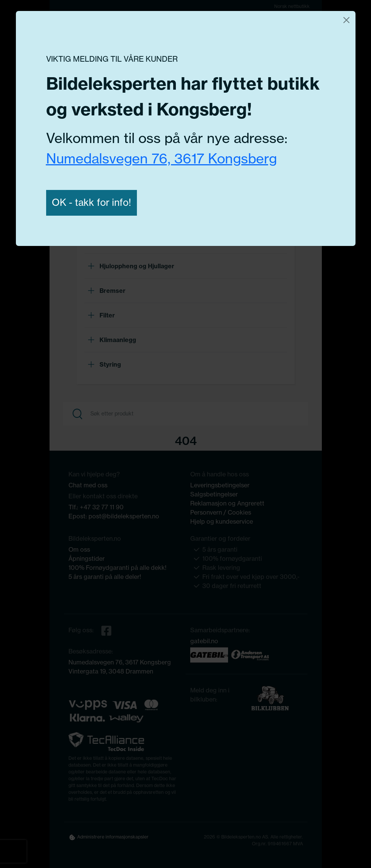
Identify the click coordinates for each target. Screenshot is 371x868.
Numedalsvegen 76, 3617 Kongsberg (161, 158)
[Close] (346, 20)
